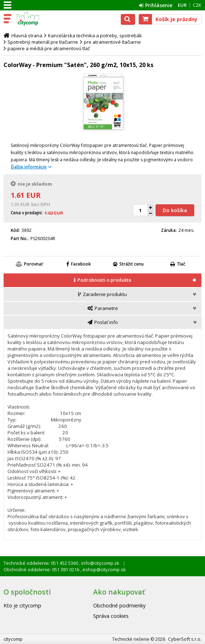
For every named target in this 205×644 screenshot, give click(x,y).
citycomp (37, 19)
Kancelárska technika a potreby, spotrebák (95, 35)
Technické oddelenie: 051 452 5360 (41, 563)
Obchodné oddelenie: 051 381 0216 (42, 569)
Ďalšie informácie (29, 167)
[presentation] (102, 280)
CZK (197, 5)
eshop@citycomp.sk (104, 569)
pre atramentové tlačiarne (112, 42)
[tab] (102, 281)
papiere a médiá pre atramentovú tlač (49, 48)
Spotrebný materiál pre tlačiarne (43, 42)
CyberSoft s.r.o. (185, 639)
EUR (182, 5)
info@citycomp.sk (100, 563)
